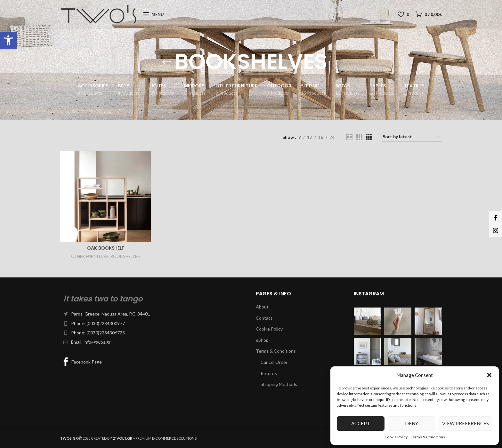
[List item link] (153, 314)
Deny (412, 423)
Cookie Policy (396, 437)
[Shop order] (412, 137)
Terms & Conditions (428, 437)
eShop (262, 340)
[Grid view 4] (369, 137)
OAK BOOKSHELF (105, 248)
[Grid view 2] (349, 137)
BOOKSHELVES (125, 256)
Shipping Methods (279, 384)
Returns (269, 373)
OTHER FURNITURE (90, 256)
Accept (361, 423)
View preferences (466, 423)
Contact (264, 318)
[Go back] (166, 62)
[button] (8, 40)
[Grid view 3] (359, 137)
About (262, 307)
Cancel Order (274, 362)
